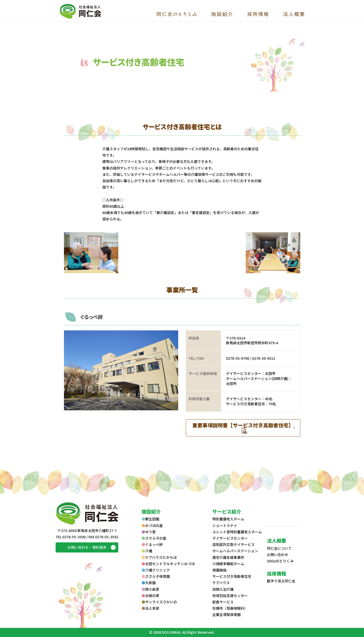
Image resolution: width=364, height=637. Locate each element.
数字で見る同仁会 (281, 581)
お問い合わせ (278, 555)
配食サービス (223, 602)
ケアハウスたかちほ (159, 557)
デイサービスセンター (230, 538)
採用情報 (277, 573)
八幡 (147, 551)
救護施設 (219, 570)
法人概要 (277, 540)
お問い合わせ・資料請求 (87, 547)
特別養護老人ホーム (228, 519)
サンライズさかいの (159, 602)
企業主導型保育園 (226, 614)
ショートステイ (225, 525)
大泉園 (149, 583)
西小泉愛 (150, 589)
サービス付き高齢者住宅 (232, 576)
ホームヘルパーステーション (235, 551)
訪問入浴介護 (223, 589)
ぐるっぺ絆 (92, 317)
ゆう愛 (149, 532)
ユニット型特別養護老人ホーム (237, 532)
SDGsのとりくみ (280, 561)
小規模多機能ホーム (228, 564)
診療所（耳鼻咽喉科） (230, 608)
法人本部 (150, 608)
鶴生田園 (150, 519)
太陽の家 (150, 596)
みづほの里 (152, 525)
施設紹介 (151, 511)
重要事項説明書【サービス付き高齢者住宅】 (243, 425)
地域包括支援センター (230, 596)
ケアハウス (221, 583)
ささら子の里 (154, 538)
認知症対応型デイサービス (234, 544)
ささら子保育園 (156, 576)
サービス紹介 (227, 511)
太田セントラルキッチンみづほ (168, 564)
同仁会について (279, 548)
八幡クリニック (156, 570)
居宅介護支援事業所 (228, 557)
